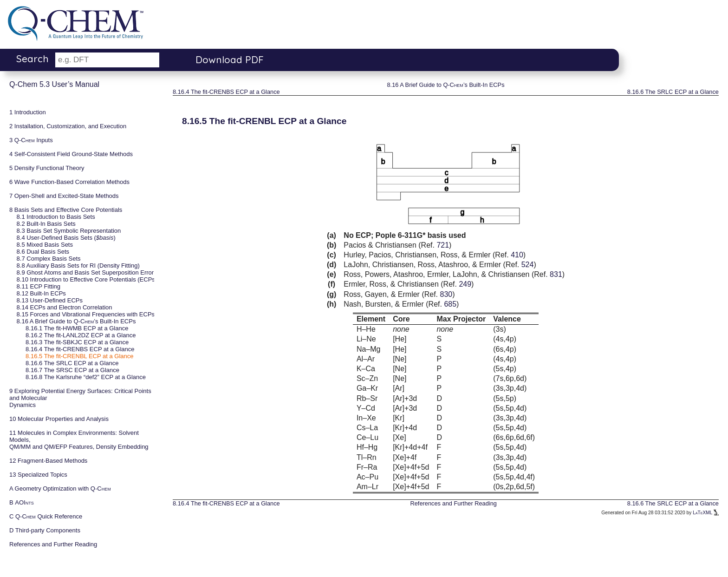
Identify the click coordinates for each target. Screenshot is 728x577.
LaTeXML (706, 513)
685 (450, 304)
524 (528, 265)
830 (446, 294)
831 (556, 274)
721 (443, 245)
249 (465, 284)
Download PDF (230, 59)
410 (517, 255)
